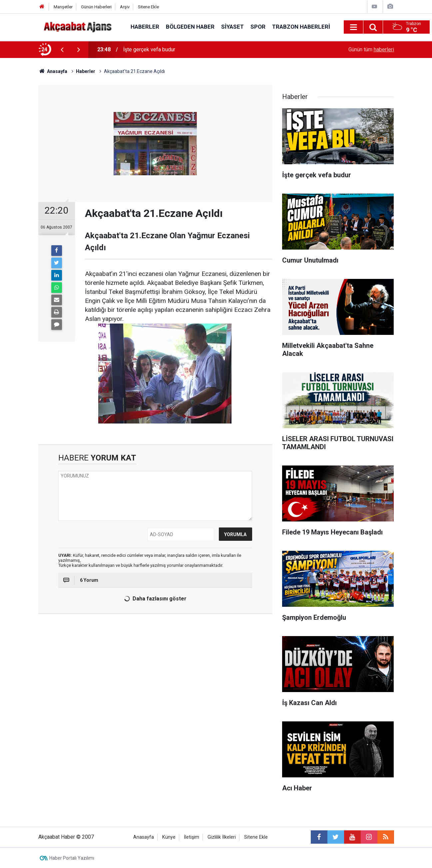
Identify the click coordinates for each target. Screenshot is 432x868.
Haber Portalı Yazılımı (72, 858)
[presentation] (62, 50)
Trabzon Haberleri (301, 27)
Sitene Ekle (148, 7)
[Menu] (354, 27)
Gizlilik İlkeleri (222, 837)
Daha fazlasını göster (154, 599)
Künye (169, 837)
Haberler (145, 27)
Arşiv (125, 7)
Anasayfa (144, 837)
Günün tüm (371, 49)
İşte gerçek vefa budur (149, 49)
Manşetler (63, 7)
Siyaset (232, 27)
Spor (258, 27)
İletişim (192, 837)
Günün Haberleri (96, 7)
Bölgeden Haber (190, 27)
